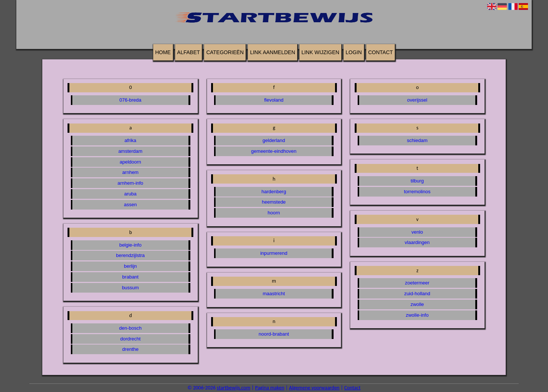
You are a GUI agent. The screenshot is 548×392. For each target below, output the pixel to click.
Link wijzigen (320, 52)
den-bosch (130, 328)
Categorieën (225, 52)
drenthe (130, 349)
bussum (131, 288)
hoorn (274, 213)
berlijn (130, 266)
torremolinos (417, 192)
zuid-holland (417, 294)
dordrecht (130, 339)
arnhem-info (130, 183)
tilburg (417, 181)
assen (130, 205)
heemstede (274, 202)
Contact (380, 52)
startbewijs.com (233, 388)
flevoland (274, 100)
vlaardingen (417, 242)
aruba (130, 194)
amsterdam (130, 151)
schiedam (417, 140)
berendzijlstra (130, 255)
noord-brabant (274, 334)
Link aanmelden (273, 52)
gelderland (274, 140)
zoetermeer (417, 283)
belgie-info (130, 245)
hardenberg (274, 192)
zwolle (417, 304)
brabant (130, 277)
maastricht (274, 294)
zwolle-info (417, 315)
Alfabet (188, 52)
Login (354, 52)
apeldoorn (131, 162)
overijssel (417, 100)
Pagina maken (270, 388)
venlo (417, 232)
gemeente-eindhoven (274, 151)
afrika (131, 140)
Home (163, 52)
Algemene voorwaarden (314, 388)
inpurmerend (274, 253)
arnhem (130, 172)
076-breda (130, 100)
